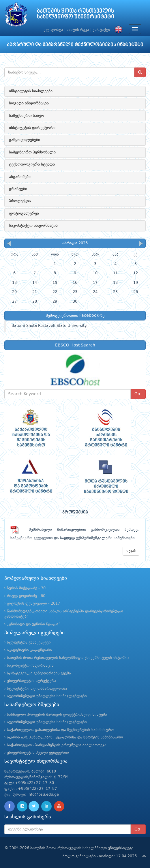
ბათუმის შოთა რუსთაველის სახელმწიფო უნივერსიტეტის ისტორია (68, 658)
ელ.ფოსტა (53, 30)
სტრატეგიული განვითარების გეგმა (39, 673)
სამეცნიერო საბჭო (27, 116)
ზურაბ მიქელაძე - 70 (26, 588)
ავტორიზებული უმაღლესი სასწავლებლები (47, 696)
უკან (131, 551)
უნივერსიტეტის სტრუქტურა (32, 681)
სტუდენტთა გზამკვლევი (29, 643)
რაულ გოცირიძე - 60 (26, 596)
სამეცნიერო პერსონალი (32, 152)
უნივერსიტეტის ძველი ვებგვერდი (38, 753)
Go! (138, 394)
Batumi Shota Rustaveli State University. (49, 326)
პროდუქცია (20, 201)
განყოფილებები (25, 140)
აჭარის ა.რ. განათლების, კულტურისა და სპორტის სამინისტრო (65, 737)
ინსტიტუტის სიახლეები (31, 91)
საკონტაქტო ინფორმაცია (33, 226)
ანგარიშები (20, 177)
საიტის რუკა (78, 30)
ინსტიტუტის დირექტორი (32, 128)
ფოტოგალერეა (24, 213)
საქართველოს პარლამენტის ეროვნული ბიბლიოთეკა (57, 745)
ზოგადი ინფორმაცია (29, 103)
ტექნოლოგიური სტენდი (32, 164)
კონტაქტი (101, 30)
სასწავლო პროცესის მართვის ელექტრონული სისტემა (57, 715)
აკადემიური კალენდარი (29, 650)
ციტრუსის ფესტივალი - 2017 (33, 604)
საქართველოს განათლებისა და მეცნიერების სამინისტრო (60, 730)
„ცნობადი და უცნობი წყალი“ (34, 624)
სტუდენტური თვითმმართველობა (37, 689)
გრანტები (18, 189)
